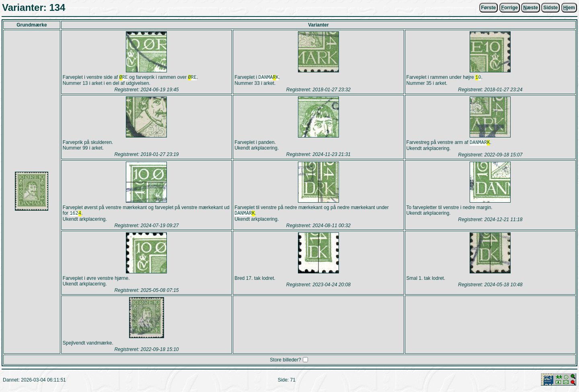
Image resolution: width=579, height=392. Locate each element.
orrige (510, 8)
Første (489, 8)
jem (569, 8)
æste (531, 8)
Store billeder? (285, 362)
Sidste (550, 8)
